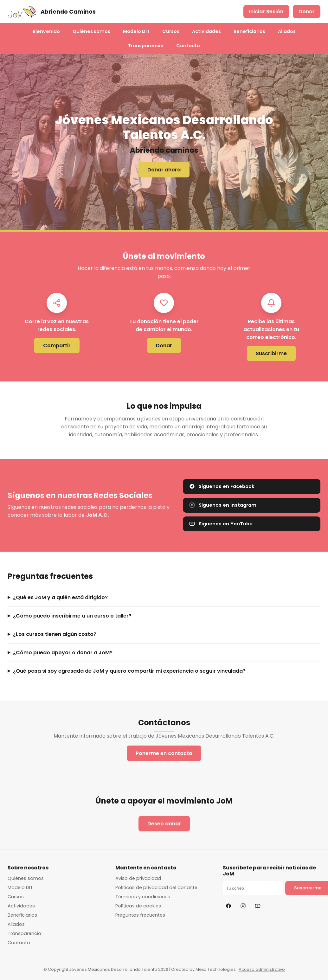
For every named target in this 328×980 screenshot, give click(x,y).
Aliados (287, 31)
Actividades (206, 31)
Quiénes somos (91, 31)
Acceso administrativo (262, 969)
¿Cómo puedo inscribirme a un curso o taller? (72, 616)
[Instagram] (243, 906)
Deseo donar (164, 824)
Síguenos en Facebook (222, 486)
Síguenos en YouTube (221, 524)
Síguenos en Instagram (223, 505)
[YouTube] (258, 906)
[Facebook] (228, 906)
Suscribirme (271, 353)
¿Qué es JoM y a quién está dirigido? (60, 597)
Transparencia (146, 46)
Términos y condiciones (143, 897)
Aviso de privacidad (138, 878)
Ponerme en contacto (164, 753)
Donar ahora (164, 170)
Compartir (57, 346)
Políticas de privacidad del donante (156, 887)
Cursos (171, 31)
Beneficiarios (249, 31)
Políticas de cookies (138, 906)
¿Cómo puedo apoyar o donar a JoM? (63, 653)
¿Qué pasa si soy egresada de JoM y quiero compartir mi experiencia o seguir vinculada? (129, 671)
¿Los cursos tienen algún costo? (55, 634)
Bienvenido (46, 31)
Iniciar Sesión (266, 12)
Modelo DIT (136, 31)
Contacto (188, 46)
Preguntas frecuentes (140, 915)
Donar (307, 12)
